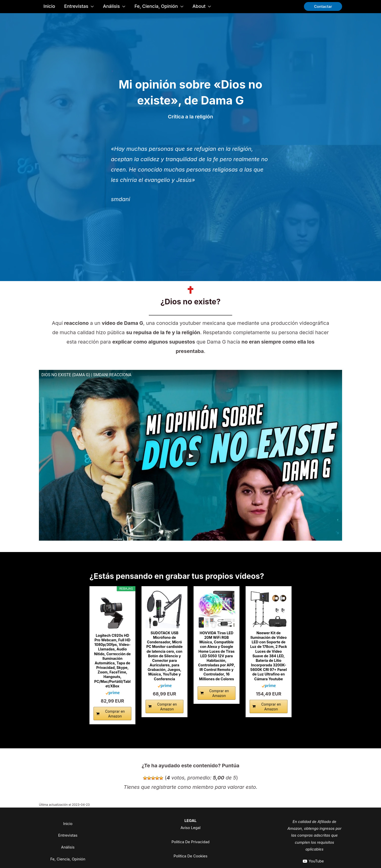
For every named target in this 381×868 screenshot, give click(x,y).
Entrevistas (68, 836)
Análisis (68, 849)
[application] (91, 6)
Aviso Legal (190, 828)
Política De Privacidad (190, 842)
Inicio (68, 823)
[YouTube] (313, 861)
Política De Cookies (191, 856)
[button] (323, 6)
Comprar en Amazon (115, 714)
